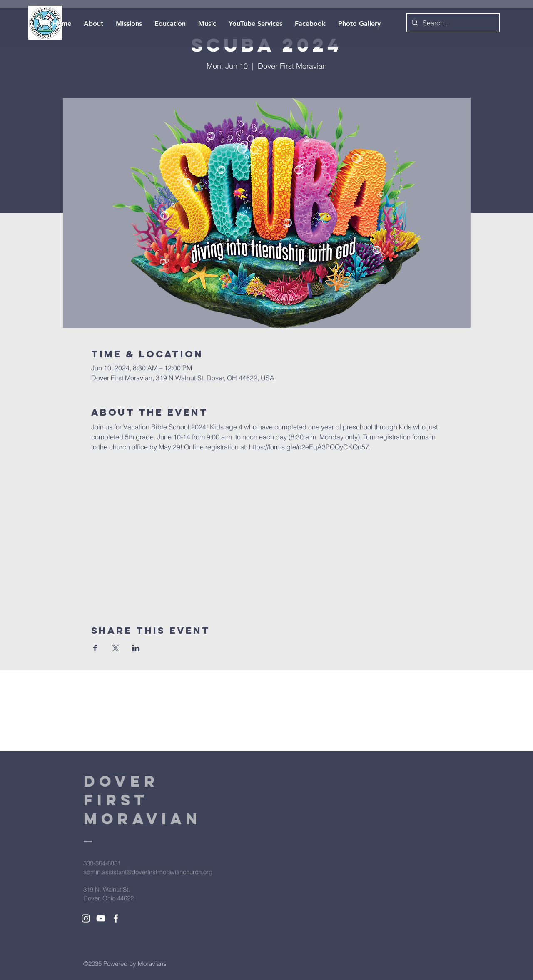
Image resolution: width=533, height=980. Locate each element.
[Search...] (452, 23)
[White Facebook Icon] (116, 918)
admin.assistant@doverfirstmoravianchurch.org (148, 872)
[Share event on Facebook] (95, 648)
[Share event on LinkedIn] (136, 648)
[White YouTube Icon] (101, 918)
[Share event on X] (116, 648)
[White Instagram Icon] (86, 918)
